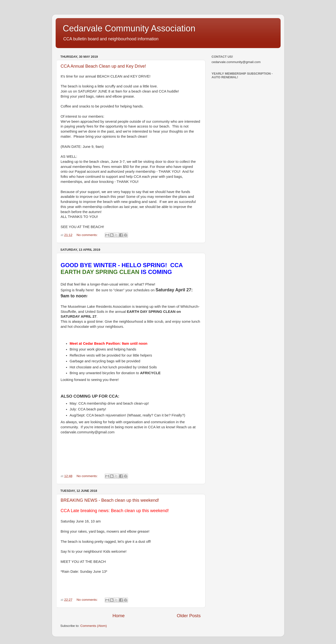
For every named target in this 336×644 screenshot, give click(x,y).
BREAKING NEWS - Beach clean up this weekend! (110, 500)
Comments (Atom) (94, 626)
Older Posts (189, 616)
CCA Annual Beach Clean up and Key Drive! (103, 66)
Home (119, 616)
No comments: (88, 235)
